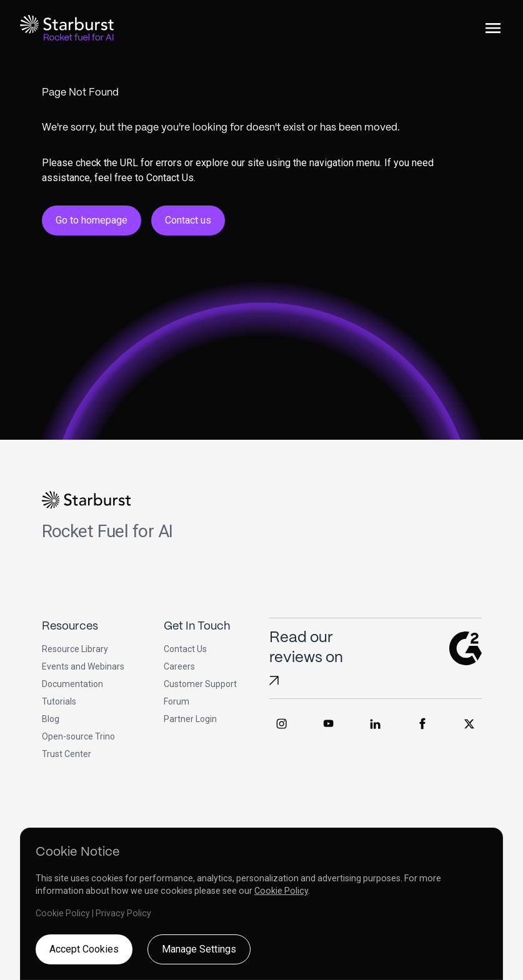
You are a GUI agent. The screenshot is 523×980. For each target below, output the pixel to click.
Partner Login (190, 719)
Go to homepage (92, 220)
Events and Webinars (83, 666)
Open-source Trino (78, 736)
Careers (179, 666)
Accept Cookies (84, 949)
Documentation (72, 684)
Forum (177, 701)
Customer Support (200, 684)
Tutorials (59, 701)
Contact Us (185, 649)
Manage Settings (199, 949)
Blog (51, 719)
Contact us (188, 220)
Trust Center (67, 754)
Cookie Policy (281, 891)
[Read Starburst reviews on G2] (274, 681)
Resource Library (75, 649)
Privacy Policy (123, 913)
